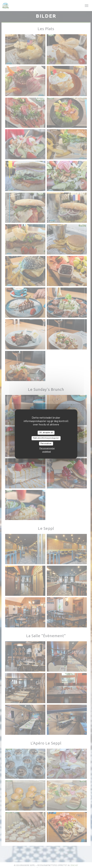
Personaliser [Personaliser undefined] (46, 444)
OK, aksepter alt (46, 433)
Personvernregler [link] (47, 448)
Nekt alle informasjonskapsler (46, 438)
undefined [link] (47, 452)
